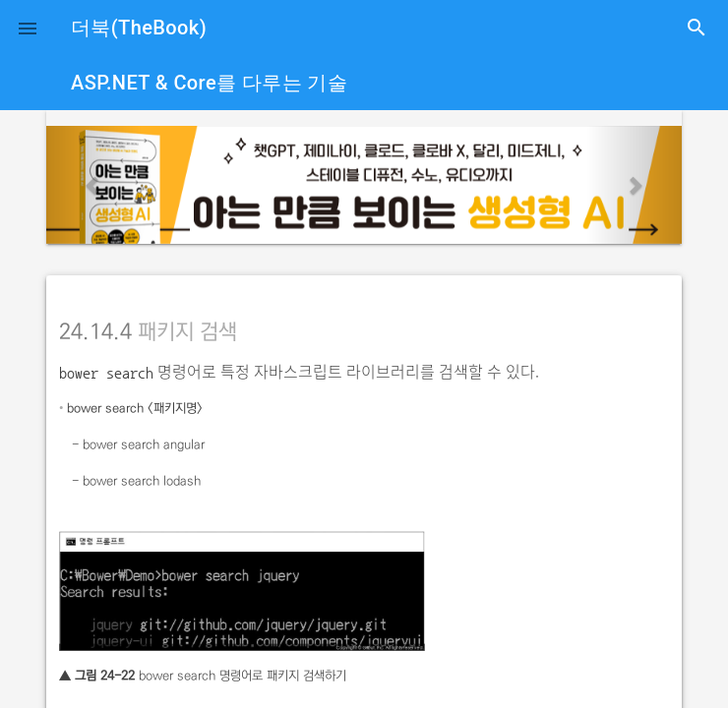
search (697, 28)
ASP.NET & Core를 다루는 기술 (209, 83)
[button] (28, 28)
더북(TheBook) (139, 28)
